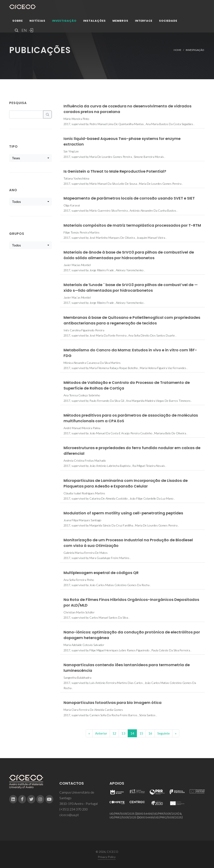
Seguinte (164, 733)
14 (132, 733)
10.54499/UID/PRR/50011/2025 (160, 814)
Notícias (37, 22)
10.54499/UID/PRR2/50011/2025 (162, 817)
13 (123, 733)
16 (150, 733)
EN (24, 31)
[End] (176, 733)
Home (178, 50)
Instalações (94, 22)
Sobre (18, 22)
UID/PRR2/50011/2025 (123, 817)
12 (114, 733)
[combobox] (31, 158)
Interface (144, 22)
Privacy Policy (107, 857)
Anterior (101, 733)
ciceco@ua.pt (69, 815)
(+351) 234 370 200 (74, 809)
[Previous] (89, 733)
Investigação (64, 22)
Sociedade (168, 22)
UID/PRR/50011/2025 (122, 814)
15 (141, 733)
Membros (120, 22)
